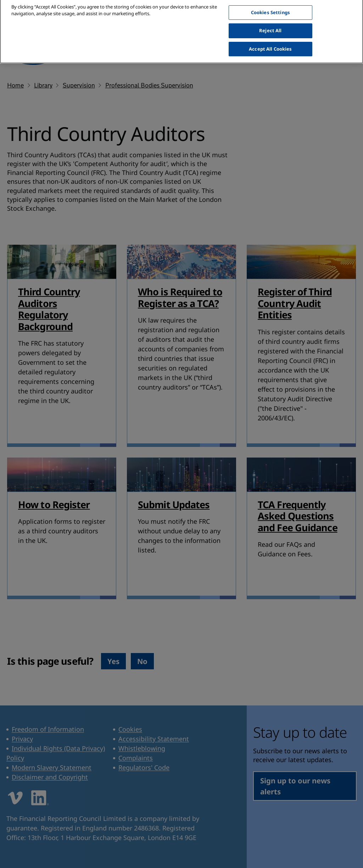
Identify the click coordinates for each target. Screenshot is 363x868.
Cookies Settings (270, 7)
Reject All (270, 25)
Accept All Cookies (270, 44)
